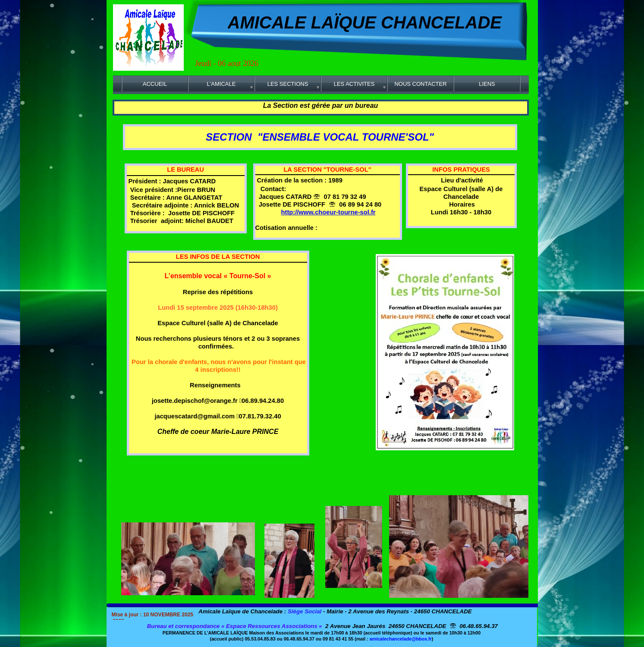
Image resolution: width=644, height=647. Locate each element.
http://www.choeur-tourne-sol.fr (328, 212)
